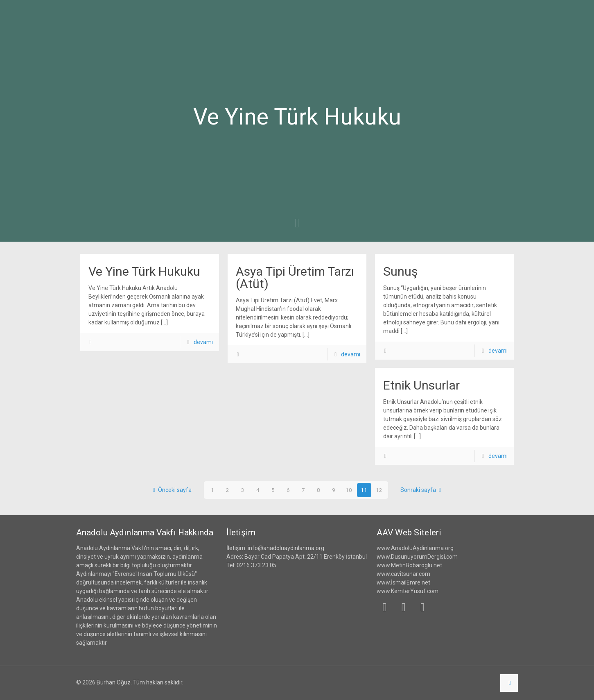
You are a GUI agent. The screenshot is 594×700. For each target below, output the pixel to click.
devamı (203, 342)
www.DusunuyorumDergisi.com (417, 557)
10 (349, 490)
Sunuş (400, 271)
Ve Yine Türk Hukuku (144, 271)
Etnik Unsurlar (421, 385)
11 (364, 490)
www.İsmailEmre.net (403, 582)
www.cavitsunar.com (403, 574)
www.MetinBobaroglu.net (409, 565)
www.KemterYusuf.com (408, 591)
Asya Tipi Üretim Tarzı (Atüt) (295, 278)
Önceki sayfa (171, 490)
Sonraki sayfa (422, 490)
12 (379, 490)
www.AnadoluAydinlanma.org (415, 548)
